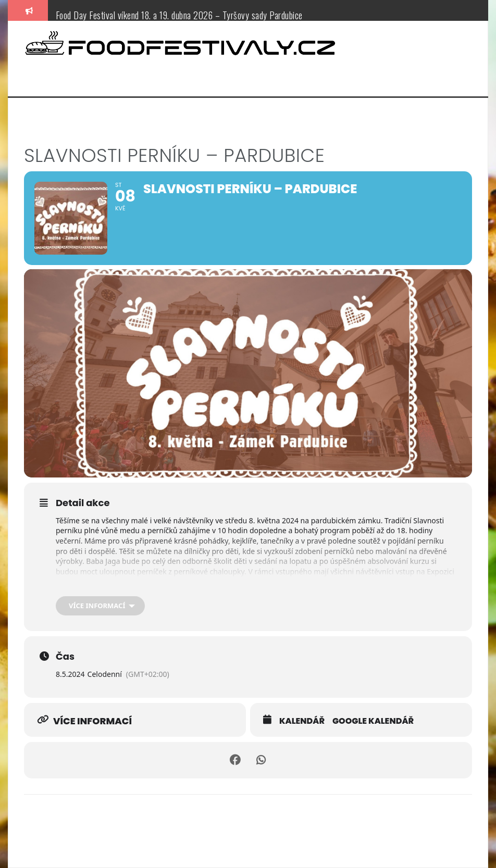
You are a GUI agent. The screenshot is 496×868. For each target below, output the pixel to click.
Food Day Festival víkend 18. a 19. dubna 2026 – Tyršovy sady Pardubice (179, 15)
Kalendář (302, 721)
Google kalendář (373, 721)
